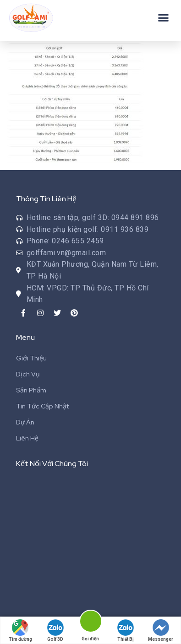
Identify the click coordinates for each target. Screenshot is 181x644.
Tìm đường (20, 631)
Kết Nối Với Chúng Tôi (52, 464)
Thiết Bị (126, 631)
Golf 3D (55, 631)
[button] (164, 18)
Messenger (161, 631)
